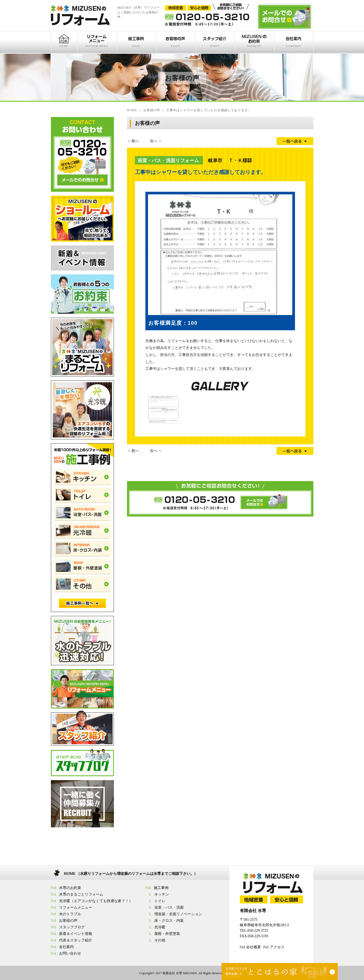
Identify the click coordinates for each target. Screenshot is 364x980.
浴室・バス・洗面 (169, 907)
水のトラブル (70, 914)
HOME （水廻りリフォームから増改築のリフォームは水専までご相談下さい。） (131, 874)
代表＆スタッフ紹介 (76, 940)
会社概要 (254, 947)
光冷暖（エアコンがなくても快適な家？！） (96, 901)
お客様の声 (68, 921)
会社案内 (66, 947)
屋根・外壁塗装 (167, 934)
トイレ (160, 901)
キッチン (162, 894)
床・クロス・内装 (169, 921)
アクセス (277, 947)
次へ (154, 141)
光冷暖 (160, 927)
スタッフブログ (72, 927)
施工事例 (161, 888)
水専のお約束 (70, 888)
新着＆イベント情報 (76, 934)
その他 (160, 940)
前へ (135, 141)
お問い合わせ (70, 953)
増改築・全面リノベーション (178, 914)
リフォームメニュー (76, 907)
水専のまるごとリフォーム (81, 894)
